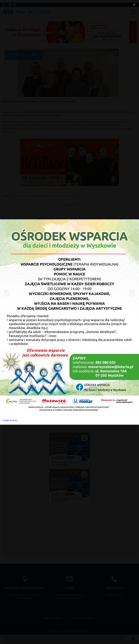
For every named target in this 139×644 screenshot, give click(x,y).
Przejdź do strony (10, 420)
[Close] (134, 4)
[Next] (132, 293)
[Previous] (7, 293)
